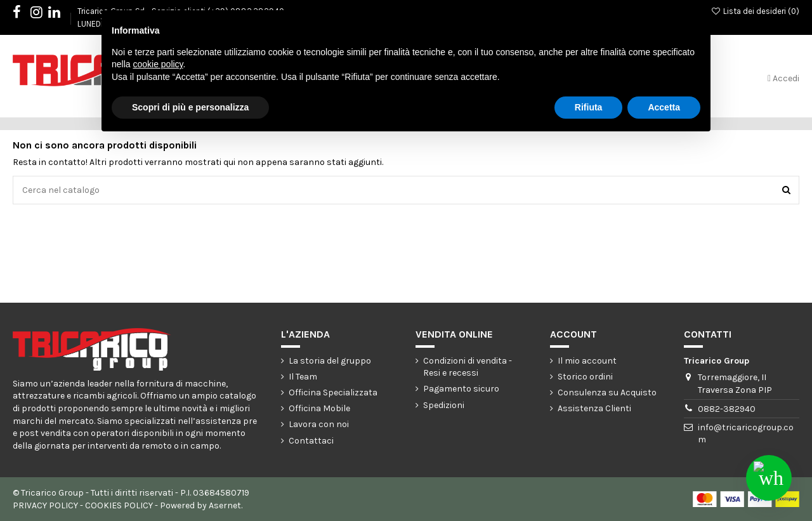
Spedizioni (444, 405)
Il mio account (587, 361)
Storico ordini (585, 377)
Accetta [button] (664, 107)
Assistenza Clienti (594, 408)
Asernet (225, 505)
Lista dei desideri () (755, 11)
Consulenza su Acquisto (607, 392)
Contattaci (311, 441)
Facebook (23, 14)
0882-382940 (727, 409)
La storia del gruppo (330, 361)
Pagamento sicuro (461, 389)
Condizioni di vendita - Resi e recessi (468, 367)
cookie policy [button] (158, 64)
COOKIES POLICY (119, 505)
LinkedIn (61, 14)
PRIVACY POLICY (45, 505)
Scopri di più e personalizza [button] (190, 107)
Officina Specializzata (333, 392)
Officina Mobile (319, 408)
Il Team (303, 377)
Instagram (43, 14)
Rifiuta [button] (589, 107)
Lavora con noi (319, 424)
